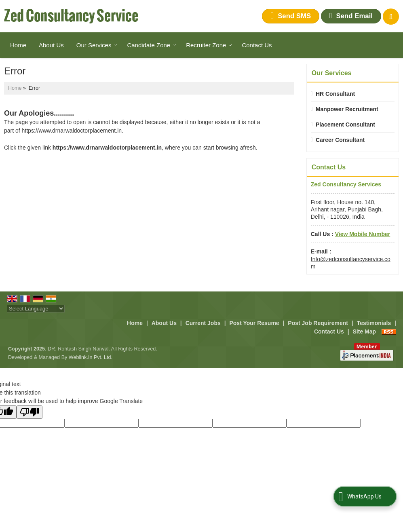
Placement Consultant (345, 125)
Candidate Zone (152, 45)
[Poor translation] (30, 412)
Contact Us (257, 45)
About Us (51, 45)
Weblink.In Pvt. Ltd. (91, 357)
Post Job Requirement (318, 323)
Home (18, 45)
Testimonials (374, 323)
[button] (363, 234)
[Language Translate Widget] (36, 309)
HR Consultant (335, 94)
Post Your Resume (254, 323)
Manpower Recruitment (347, 109)
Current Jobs (203, 323)
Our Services (97, 45)
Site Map (365, 331)
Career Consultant (340, 140)
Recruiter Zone (209, 45)
